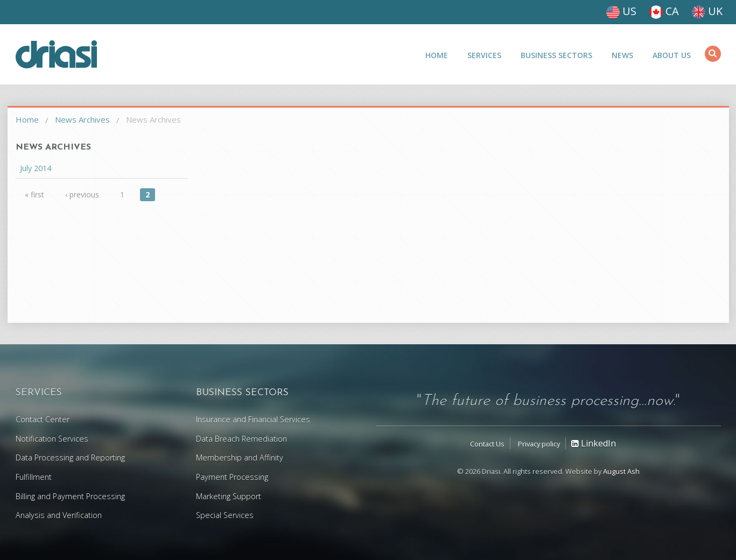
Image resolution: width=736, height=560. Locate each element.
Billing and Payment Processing (70, 496)
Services (484, 55)
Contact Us (487, 444)
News (622, 55)
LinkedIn (594, 443)
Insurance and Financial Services (253, 419)
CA (664, 11)
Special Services (225, 515)
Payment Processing (232, 477)
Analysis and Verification (59, 515)
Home (437, 55)
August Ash (621, 471)
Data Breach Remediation (241, 439)
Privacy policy (539, 444)
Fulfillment (34, 477)
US (621, 11)
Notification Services (52, 439)
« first (34, 194)
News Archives (82, 119)
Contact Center (43, 419)
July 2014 (36, 168)
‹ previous (82, 194)
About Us (672, 55)
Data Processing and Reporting (70, 458)
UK (707, 11)
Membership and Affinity (240, 458)
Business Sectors (556, 55)
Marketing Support (229, 496)
